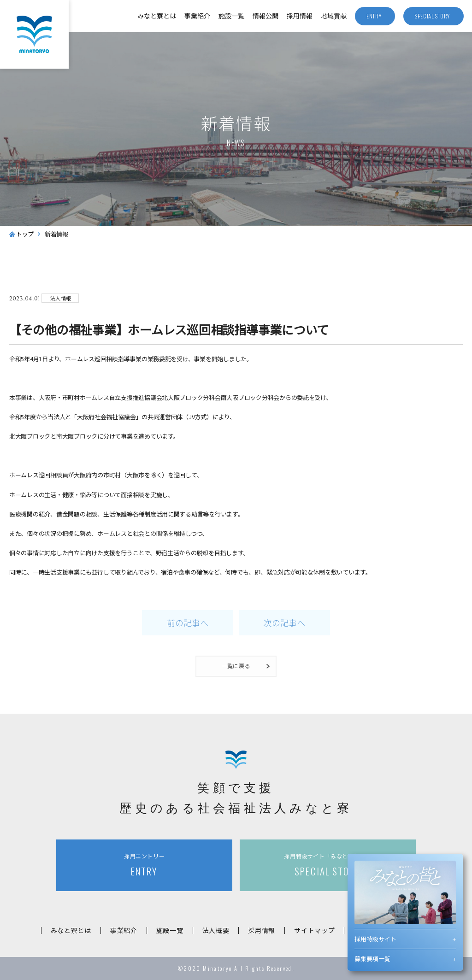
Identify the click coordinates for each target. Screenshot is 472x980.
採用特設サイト (375, 939)
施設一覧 (231, 16)
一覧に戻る (236, 666)
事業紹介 (197, 16)
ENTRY (144, 865)
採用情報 (300, 16)
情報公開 (265, 16)
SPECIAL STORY (328, 865)
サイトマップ (314, 930)
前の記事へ (188, 622)
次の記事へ (284, 622)
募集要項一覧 (372, 959)
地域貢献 (334, 16)
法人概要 (216, 930)
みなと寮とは (157, 16)
